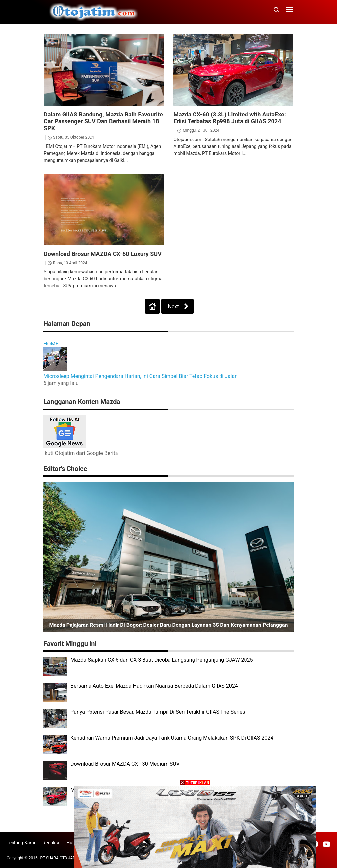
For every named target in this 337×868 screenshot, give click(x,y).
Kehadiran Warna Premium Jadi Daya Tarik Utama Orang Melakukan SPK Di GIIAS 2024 (172, 738)
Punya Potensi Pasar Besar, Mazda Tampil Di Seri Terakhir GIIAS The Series (158, 712)
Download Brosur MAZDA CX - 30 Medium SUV (125, 764)
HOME (51, 344)
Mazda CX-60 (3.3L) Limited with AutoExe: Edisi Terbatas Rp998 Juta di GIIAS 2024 (230, 118)
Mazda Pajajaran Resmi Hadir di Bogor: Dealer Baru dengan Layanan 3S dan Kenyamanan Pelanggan (169, 625)
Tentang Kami (21, 843)
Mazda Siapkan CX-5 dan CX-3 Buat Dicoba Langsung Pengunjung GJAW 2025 (162, 660)
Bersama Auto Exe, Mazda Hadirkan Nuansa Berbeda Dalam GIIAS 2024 (154, 686)
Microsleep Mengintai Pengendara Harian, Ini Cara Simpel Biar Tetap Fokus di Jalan (141, 376)
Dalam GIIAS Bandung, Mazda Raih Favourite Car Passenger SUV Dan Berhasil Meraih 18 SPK (103, 121)
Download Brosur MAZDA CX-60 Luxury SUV (103, 254)
